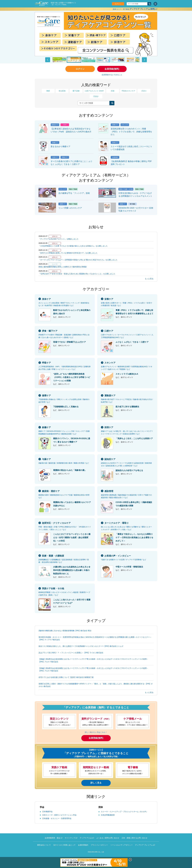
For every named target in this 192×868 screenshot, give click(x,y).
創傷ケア (46, 427)
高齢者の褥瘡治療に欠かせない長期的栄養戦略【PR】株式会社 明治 (65, 631)
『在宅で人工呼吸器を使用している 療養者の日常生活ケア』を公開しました (68, 253)
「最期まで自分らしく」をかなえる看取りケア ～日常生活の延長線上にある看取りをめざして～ (134, 537)
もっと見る (149, 279)
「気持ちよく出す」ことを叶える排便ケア (134, 438)
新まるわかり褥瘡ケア (60, 146)
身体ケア (46, 299)
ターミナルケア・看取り (117, 523)
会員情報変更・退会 (52, 838)
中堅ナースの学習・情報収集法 (129, 567)
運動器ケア (110, 396)
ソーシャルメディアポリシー (121, 845)
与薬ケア (46, 459)
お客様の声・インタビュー (118, 556)
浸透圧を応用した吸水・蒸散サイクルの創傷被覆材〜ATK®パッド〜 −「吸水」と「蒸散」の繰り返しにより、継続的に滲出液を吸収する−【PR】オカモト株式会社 (96, 685)
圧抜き (96, 96)
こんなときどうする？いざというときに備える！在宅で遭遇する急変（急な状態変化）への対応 (72, 537)
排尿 (113, 91)
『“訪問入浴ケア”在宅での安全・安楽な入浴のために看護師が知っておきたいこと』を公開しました (77, 274)
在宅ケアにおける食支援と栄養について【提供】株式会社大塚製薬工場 (66, 677)
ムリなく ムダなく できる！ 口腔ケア (132, 342)
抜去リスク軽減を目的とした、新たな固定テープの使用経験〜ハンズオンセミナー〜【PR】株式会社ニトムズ (81, 646)
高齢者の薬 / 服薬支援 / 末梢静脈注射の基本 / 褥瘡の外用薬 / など (64, 463)
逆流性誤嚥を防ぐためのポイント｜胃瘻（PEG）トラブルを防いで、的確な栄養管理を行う (131, 132)
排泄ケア (109, 427)
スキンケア (110, 363)
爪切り (144, 91)
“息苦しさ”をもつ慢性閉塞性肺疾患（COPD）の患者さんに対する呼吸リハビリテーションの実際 (72, 377)
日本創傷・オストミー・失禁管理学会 (57, 818)
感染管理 (109, 491)
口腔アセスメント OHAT (94, 91)
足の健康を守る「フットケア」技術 (74, 193)
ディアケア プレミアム (144, 845)
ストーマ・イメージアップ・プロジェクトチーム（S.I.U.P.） (124, 812)
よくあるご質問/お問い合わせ (108, 838)
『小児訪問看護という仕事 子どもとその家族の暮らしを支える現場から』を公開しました (73, 246)
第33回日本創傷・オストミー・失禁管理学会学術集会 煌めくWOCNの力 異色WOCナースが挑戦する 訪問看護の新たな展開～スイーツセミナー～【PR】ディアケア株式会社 (95, 638)
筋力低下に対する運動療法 (127, 407)
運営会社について (44, 845)
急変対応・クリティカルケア (56, 523)
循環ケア (46, 396)
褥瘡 (48, 91)
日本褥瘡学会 (47, 812)
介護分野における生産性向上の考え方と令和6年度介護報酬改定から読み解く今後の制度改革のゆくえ (72, 570)
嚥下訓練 (76, 91)
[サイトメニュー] (155, 4)
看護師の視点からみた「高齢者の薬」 (70, 470)
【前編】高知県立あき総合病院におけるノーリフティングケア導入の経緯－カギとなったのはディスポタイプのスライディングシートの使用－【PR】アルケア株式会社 (93, 670)
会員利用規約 (83, 845)
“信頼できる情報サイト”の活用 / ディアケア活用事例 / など (124, 560)
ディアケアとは (86, 838)
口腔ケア (109, 331)
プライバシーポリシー (99, 845)
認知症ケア (110, 459)
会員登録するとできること (112, 75)
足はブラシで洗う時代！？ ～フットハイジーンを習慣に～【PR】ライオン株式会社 (71, 653)
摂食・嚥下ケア (50, 331)
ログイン (118, 4)
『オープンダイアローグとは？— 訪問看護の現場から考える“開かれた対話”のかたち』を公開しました (78, 260)
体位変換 (62, 91)
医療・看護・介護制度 (53, 556)
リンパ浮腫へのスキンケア (70, 208)
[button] (48, 60)
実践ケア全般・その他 (53, 589)
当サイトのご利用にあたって (64, 845)
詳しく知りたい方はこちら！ (96, 732)
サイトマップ (70, 838)
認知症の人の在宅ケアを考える (129, 470)
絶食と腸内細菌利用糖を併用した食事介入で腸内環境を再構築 (63, 267)
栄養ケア (109, 299)
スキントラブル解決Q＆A (127, 374)
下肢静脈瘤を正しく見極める (66, 407)
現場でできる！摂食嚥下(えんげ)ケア (69, 342)
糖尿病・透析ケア (51, 491)
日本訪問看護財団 (108, 815)
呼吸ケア (46, 363)
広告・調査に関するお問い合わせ (134, 838)
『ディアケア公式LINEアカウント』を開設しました (59, 239)
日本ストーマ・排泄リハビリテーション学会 (59, 815)
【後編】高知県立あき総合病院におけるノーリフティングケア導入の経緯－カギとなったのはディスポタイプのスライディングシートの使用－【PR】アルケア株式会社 (93, 660)
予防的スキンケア (128, 91)
